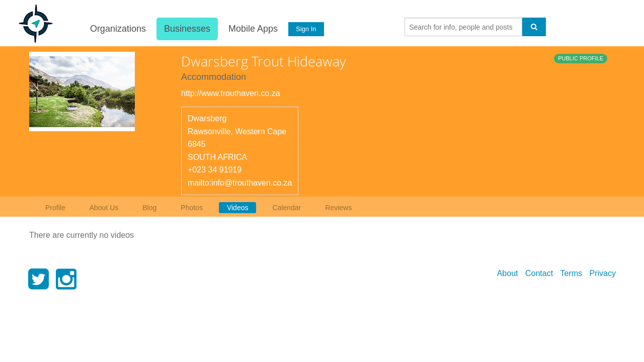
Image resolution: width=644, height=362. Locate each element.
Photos (192, 208)
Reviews (338, 208)
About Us (104, 208)
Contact (539, 273)
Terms (572, 273)
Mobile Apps (252, 29)
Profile (55, 208)
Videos (238, 208)
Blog (149, 208)
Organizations (117, 29)
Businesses (186, 29)
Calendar (287, 208)
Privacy (603, 273)
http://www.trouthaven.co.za (231, 93)
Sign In (305, 29)
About (508, 273)
